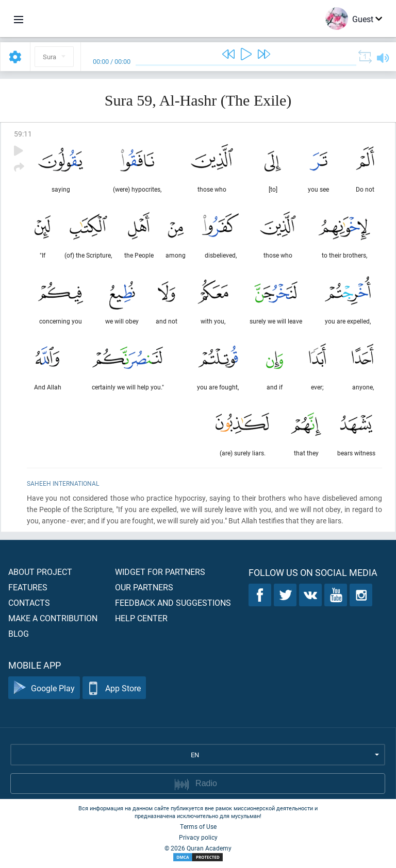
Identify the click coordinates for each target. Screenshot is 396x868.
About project (40, 572)
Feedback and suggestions (173, 602)
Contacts (29, 602)
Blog (19, 633)
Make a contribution (53, 618)
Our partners (144, 587)
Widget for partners (160, 572)
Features (28, 587)
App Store (114, 688)
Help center (141, 618)
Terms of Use (198, 826)
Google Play (44, 688)
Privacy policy (198, 837)
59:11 (23, 134)
